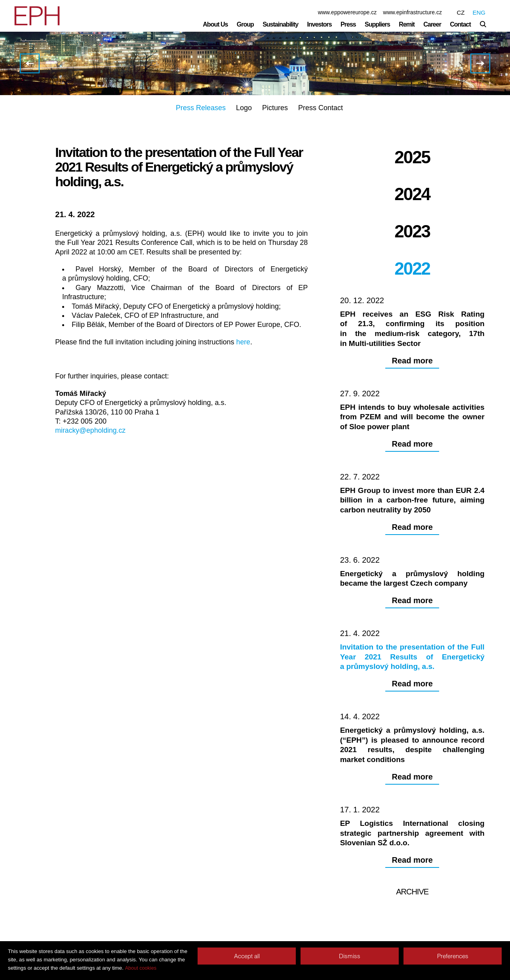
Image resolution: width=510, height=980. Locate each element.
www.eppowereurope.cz (347, 12)
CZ (461, 12)
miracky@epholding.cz (91, 430)
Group (245, 24)
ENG (479, 12)
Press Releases (201, 108)
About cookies (141, 968)
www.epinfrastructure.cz (412, 12)
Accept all (247, 956)
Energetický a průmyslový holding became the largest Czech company (30, 63)
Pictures (275, 108)
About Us (215, 24)
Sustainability (280, 24)
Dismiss (350, 956)
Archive (412, 913)
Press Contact (321, 108)
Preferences (453, 956)
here (244, 342)
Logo (244, 108)
